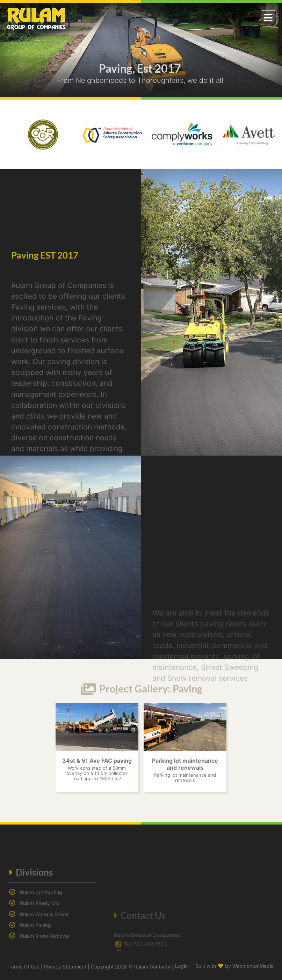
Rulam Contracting (41, 935)
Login (181, 966)
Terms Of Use (24, 967)
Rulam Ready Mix (40, 946)
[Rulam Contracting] (36, 17)
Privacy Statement (65, 967)
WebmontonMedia (253, 966)
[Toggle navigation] (269, 18)
